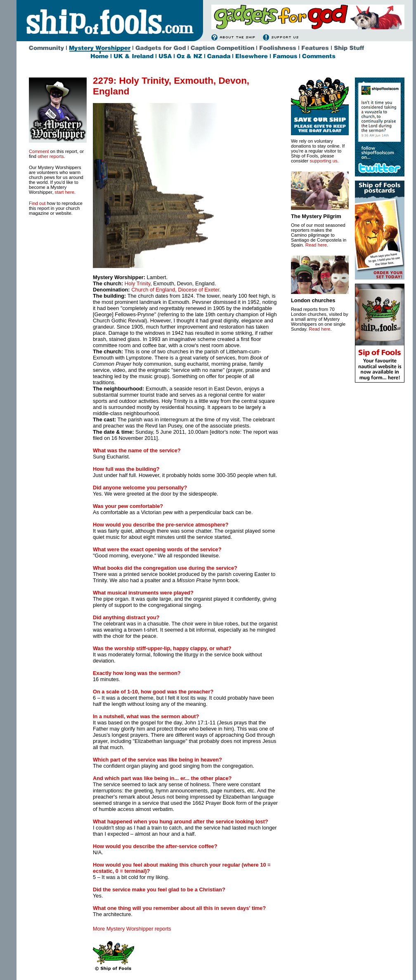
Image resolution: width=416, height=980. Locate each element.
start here (65, 192)
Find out (37, 203)
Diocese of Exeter (199, 290)
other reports (51, 156)
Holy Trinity (137, 283)
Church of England (153, 290)
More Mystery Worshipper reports (132, 929)
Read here (316, 245)
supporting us (323, 161)
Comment (39, 151)
